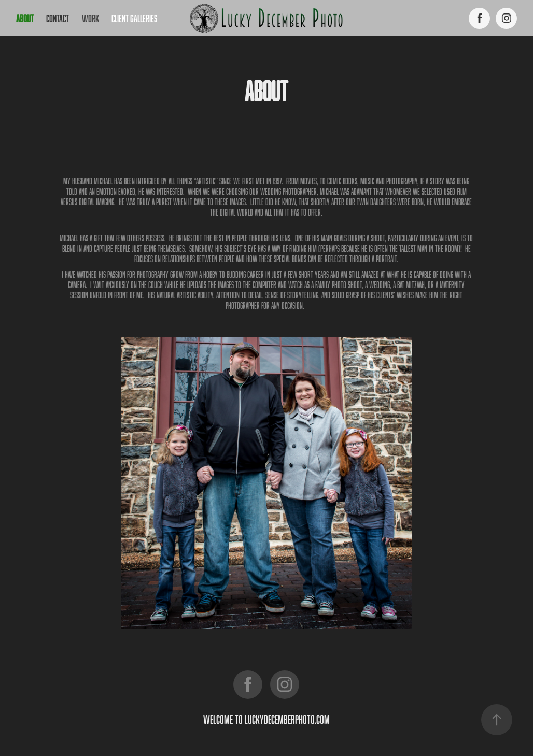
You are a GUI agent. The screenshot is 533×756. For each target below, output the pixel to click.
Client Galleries (134, 18)
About (25, 18)
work (90, 18)
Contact (58, 18)
